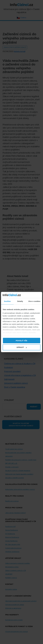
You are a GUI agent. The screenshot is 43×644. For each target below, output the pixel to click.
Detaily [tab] (20, 301)
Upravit (22, 347)
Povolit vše (21, 340)
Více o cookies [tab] (34, 301)
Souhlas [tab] (7, 301)
